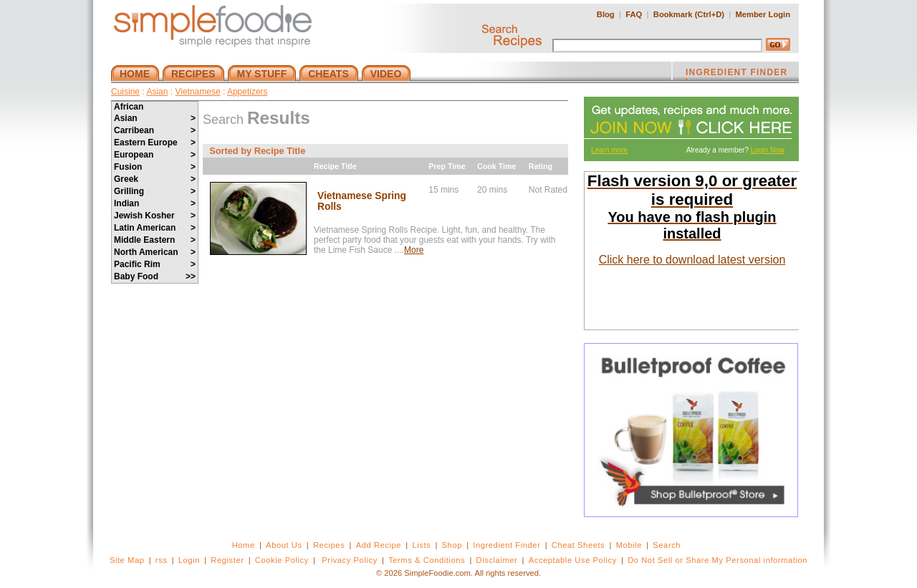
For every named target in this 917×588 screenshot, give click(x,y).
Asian (157, 92)
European (155, 155)
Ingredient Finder (506, 545)
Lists (421, 545)
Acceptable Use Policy (573, 560)
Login (189, 560)
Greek (155, 179)
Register (227, 560)
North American (155, 252)
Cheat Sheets (578, 545)
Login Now (768, 150)
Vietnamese (197, 92)
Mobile (629, 545)
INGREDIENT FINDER (736, 74)
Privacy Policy (349, 560)
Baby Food (155, 276)
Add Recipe (379, 545)
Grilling (155, 191)
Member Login (763, 14)
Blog (606, 14)
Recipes (329, 545)
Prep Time (447, 166)
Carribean (155, 130)
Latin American (155, 228)
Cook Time (496, 166)
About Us (284, 545)
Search (667, 545)
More (414, 250)
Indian (155, 203)
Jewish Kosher (155, 216)
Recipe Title (335, 166)
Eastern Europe (155, 143)
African (129, 107)
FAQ (634, 14)
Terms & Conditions (427, 560)
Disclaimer (497, 560)
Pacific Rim (155, 264)
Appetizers (248, 92)
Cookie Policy (282, 560)
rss (162, 560)
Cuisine (125, 92)
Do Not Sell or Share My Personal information (717, 560)
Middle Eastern (155, 240)
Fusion (155, 167)
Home (244, 545)
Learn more (609, 150)
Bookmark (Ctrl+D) (689, 14)
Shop (452, 545)
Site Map (127, 560)
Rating (541, 166)
